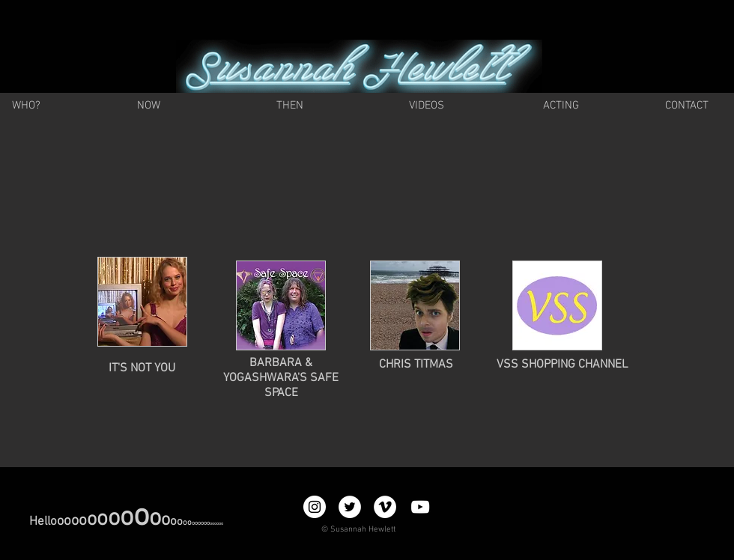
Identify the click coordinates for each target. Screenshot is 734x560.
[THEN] (290, 106)
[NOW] (149, 106)
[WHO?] (26, 106)
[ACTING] (561, 106)
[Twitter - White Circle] (350, 507)
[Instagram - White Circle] (315, 507)
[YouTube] (420, 507)
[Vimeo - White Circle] (385, 507)
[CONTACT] (686, 106)
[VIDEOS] (426, 106)
